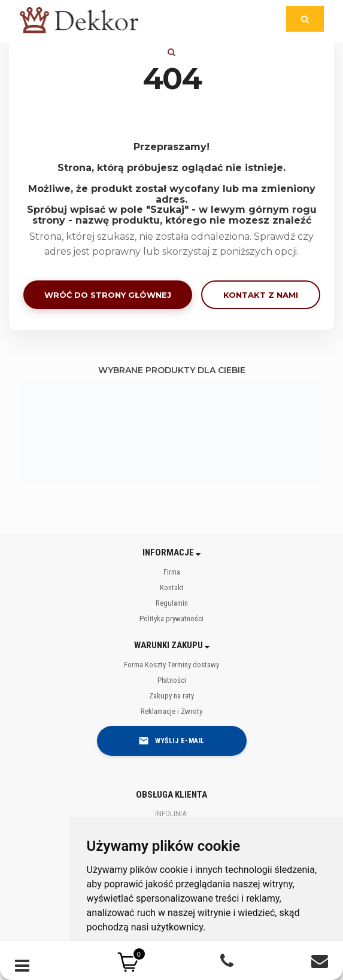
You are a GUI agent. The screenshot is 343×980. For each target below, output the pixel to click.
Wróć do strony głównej (108, 295)
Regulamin (172, 603)
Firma (172, 572)
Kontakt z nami (261, 295)
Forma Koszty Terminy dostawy (171, 665)
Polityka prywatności (171, 619)
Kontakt (172, 587)
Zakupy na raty (171, 696)
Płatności (172, 680)
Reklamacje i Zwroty (171, 711)
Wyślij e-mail (171, 741)
